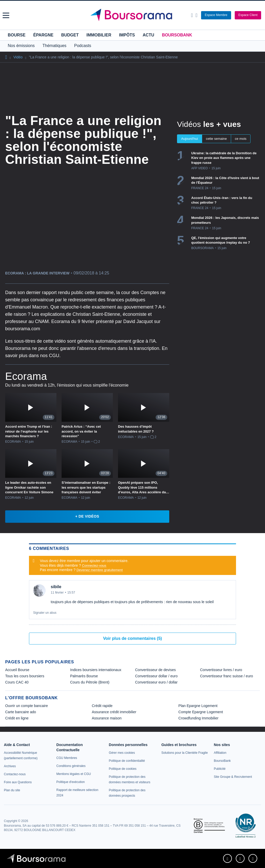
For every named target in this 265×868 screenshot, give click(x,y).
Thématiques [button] (54, 46)
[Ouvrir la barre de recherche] (192, 15)
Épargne (43, 35)
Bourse (17, 35)
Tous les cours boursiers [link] (25, 676)
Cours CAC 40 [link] (17, 682)
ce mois (241, 139)
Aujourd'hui (190, 139)
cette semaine (216, 139)
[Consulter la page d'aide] (196, 15)
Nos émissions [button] (21, 46)
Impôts (127, 35)
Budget (70, 35)
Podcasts (83, 46)
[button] (6, 15)
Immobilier (99, 35)
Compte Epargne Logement (201, 712)
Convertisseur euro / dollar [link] (156, 682)
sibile (56, 587)
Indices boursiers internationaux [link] (96, 670)
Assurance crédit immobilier (114, 712)
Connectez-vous (94, 566)
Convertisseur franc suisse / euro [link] (227, 676)
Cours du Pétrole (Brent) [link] (90, 682)
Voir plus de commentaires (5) (132, 638)
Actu (148, 35)
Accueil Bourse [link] (17, 670)
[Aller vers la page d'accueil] (133, 15)
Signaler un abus (45, 613)
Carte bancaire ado (21, 712)
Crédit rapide (102, 706)
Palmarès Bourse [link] (84, 676)
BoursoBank (177, 35)
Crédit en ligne (17, 718)
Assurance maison (107, 718)
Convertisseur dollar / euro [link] (156, 676)
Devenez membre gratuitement (100, 570)
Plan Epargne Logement (198, 706)
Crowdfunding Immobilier (198, 718)
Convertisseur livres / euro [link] (221, 670)
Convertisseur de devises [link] (155, 670)
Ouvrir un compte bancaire (27, 706)
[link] (10, 766)
